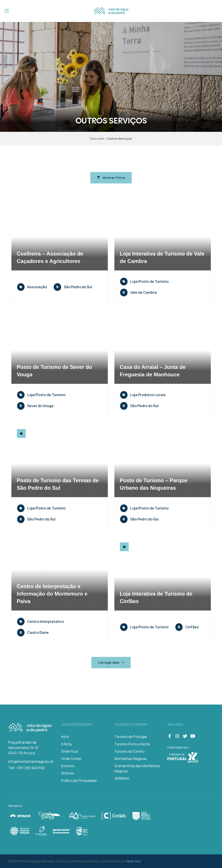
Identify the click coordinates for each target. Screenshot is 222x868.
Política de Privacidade (79, 781)
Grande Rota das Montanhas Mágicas (137, 768)
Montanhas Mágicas (131, 759)
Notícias (68, 773)
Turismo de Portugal (131, 737)
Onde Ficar (70, 751)
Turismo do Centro (130, 751)
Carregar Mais (111, 662)
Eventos (68, 766)
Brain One (134, 861)
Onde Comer (71, 759)
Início (65, 737)
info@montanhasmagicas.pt (31, 761)
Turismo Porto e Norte (132, 744)
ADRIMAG (122, 778)
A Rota (66, 744)
